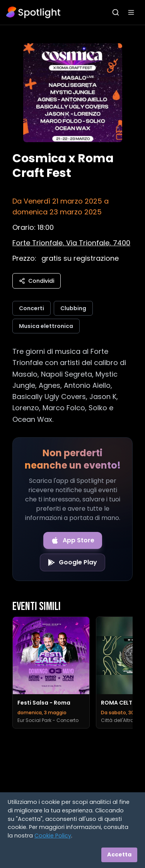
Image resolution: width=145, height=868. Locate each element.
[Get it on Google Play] (72, 562)
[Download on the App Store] (73, 540)
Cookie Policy (53, 836)
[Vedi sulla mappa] (71, 243)
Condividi (37, 281)
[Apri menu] (131, 12)
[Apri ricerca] (116, 12)
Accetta (119, 854)
